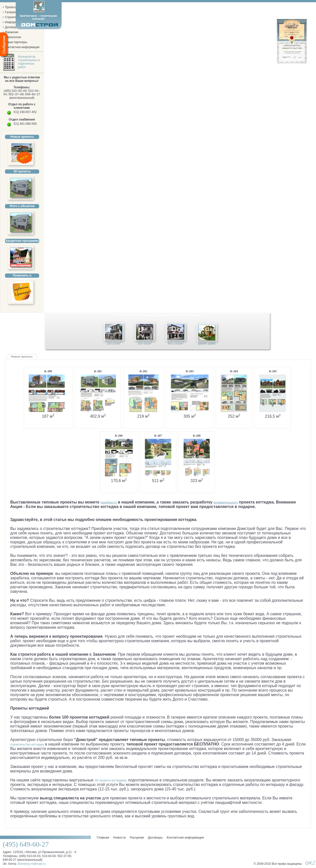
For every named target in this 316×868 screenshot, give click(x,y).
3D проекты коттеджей (110, 780)
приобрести (109, 502)
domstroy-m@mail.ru (32, 864)
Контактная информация (184, 315)
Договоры (160, 315)
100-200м (114, 343)
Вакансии (12, 32)
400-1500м (176, 343)
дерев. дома (207, 344)
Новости (132, 315)
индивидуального (226, 502)
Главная (120, 315)
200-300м (145, 343)
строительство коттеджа (27, 744)
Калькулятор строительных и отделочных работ (29, 62)
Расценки (146, 315)
